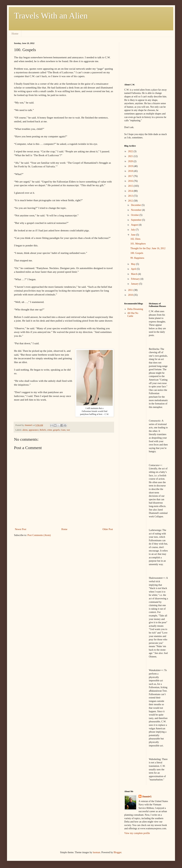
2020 (131, 161)
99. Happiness (137, 258)
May (133, 264)
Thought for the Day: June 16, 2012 (148, 248)
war (68, 430)
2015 (131, 186)
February (136, 279)
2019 (131, 166)
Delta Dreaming (135, 309)
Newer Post (21, 529)
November (136, 210)
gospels (57, 430)
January (135, 284)
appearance (34, 430)
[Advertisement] (142, 60)
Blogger (117, 852)
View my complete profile (137, 833)
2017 (131, 176)
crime (50, 430)
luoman (96, 852)
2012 (131, 201)
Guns (63, 430)
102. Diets (135, 239)
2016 (131, 181)
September (136, 220)
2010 (131, 295)
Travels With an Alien (51, 16)
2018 (131, 171)
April (134, 269)
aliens (25, 430)
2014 (131, 191)
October (135, 215)
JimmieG (147, 797)
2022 (131, 151)
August (135, 225)
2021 (131, 156)
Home (15, 34)
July (133, 230)
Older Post (108, 529)
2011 (131, 290)
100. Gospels (137, 253)
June (133, 235)
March (134, 274)
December (136, 205)
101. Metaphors (138, 244)
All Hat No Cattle (133, 315)
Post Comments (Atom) (39, 535)
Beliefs (43, 430)
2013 (131, 196)
